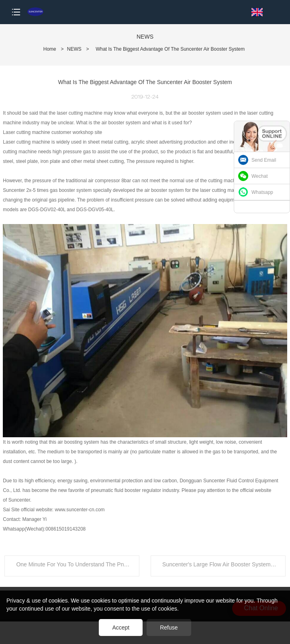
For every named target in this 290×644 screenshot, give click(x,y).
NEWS (74, 49)
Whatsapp (262, 192)
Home (50, 49)
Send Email (264, 160)
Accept (121, 628)
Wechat (259, 176)
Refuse (169, 628)
